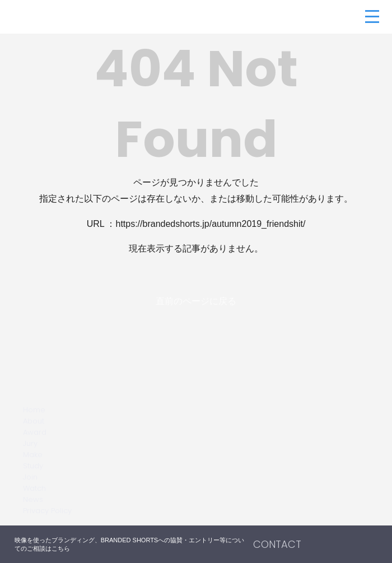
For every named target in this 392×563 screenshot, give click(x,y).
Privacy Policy (47, 511)
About (34, 421)
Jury (30, 443)
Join (30, 477)
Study (33, 466)
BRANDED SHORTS (81, 17)
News (33, 499)
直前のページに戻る (196, 301)
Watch (34, 488)
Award (35, 432)
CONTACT (277, 544)
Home (34, 410)
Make (33, 455)
